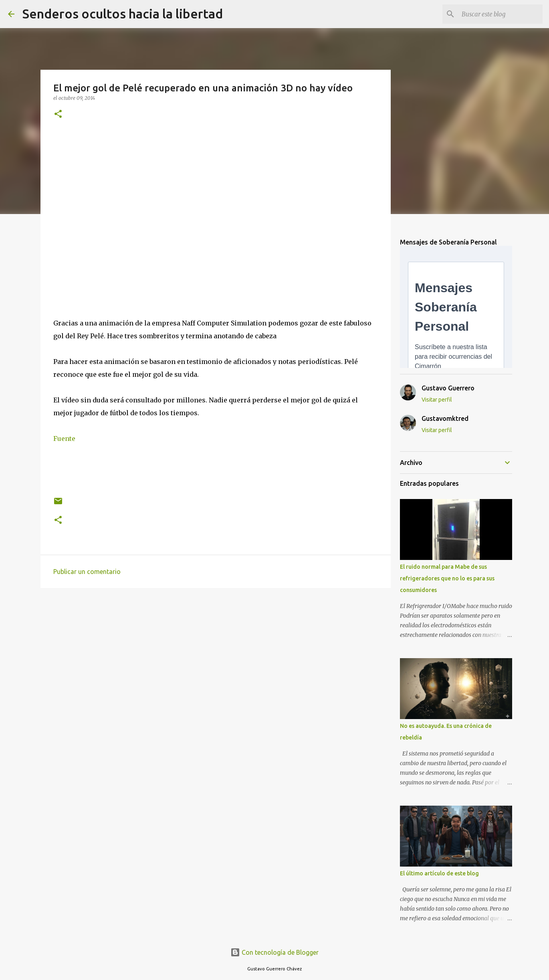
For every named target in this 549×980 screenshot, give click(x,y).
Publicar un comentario (87, 572)
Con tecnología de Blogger (274, 952)
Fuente (64, 438)
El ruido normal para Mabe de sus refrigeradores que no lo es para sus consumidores (447, 578)
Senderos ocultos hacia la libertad (123, 14)
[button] (58, 114)
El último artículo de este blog (439, 873)
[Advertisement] (216, 656)
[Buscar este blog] (501, 14)
